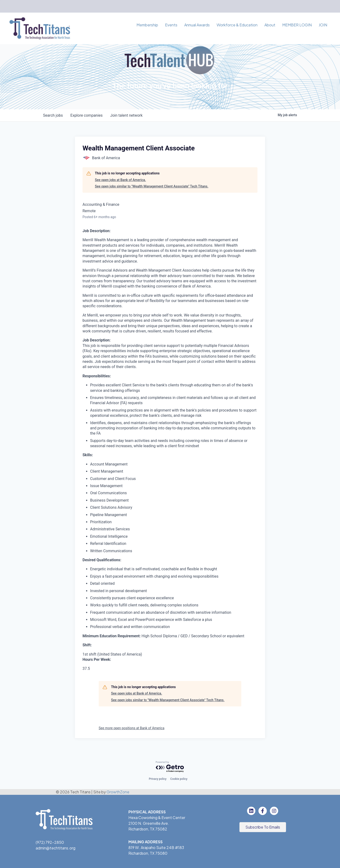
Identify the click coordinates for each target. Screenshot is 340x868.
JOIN (323, 25)
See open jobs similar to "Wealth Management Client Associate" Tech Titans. (152, 186)
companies (86, 115)
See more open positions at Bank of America (131, 728)
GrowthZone (118, 792)
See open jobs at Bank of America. (120, 180)
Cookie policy (179, 779)
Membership (147, 25)
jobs (53, 115)
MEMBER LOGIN (297, 25)
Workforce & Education (237, 25)
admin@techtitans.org (56, 848)
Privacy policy (158, 779)
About (270, 25)
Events (171, 25)
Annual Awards (197, 25)
